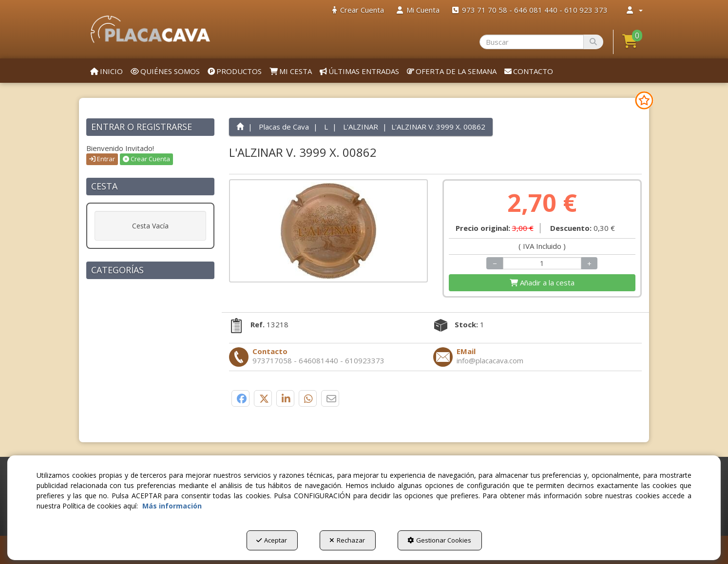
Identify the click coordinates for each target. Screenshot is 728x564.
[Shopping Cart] (542, 283)
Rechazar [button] (347, 540)
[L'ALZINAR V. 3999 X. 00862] (329, 231)
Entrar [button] (102, 159)
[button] (150, 29)
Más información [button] (172, 506)
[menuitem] (358, 10)
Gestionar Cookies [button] (439, 540)
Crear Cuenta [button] (146, 159)
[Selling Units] (542, 263)
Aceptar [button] (272, 540)
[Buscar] (593, 42)
